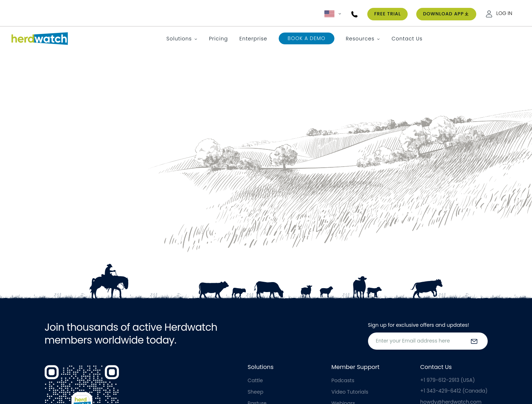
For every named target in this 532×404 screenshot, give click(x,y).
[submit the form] (474, 341)
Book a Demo (307, 38)
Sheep (255, 392)
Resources (360, 39)
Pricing (218, 39)
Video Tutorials (350, 392)
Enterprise (253, 39)
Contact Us (407, 39)
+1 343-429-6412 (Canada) (454, 391)
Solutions (179, 39)
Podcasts (343, 380)
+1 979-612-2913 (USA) (448, 380)
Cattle (255, 380)
